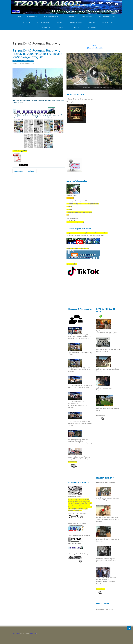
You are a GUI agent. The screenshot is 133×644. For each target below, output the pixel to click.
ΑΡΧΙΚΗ (21, 17)
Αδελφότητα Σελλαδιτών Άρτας (78, 554)
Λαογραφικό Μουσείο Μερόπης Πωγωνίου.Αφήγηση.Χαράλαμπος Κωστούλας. (106, 560)
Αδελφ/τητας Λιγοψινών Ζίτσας (77, 523)
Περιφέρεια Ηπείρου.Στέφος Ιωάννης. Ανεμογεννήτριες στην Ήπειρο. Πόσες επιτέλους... (79, 370)
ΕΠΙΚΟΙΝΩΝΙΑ (91, 27)
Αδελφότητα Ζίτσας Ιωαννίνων (77, 513)
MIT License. (52, 631)
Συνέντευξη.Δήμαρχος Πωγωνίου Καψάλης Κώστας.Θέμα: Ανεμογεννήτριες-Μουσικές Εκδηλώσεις (80, 441)
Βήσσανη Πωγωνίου (75, 543)
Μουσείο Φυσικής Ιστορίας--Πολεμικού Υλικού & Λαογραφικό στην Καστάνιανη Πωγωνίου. (108, 519)
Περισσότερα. (101, 416)
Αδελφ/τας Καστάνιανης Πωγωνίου (79, 536)
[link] (83, 204)
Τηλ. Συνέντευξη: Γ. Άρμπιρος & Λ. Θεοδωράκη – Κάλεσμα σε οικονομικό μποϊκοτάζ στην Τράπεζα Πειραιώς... (79, 337)
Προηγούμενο (19, 171)
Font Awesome (16, 633)
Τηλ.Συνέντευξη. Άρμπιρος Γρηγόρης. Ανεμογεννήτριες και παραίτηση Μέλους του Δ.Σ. (80, 423)
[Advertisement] (47, 34)
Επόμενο (31, 171)
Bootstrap (15, 631)
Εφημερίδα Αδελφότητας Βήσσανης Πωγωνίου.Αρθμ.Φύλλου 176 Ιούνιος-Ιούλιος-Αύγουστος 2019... (38, 54)
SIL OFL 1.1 (33, 633)
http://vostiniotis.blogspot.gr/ (105, 609)
